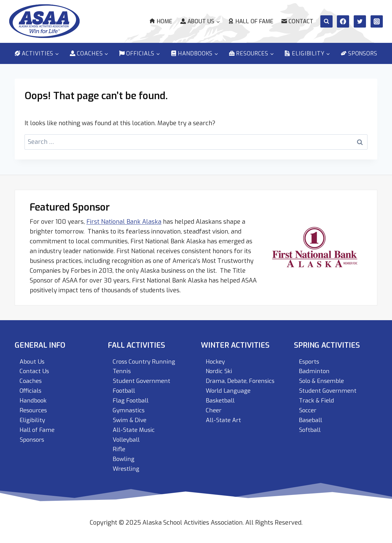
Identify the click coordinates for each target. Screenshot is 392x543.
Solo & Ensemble (323, 381)
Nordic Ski (220, 371)
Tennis (122, 371)
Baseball (311, 420)
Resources (34, 410)
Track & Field (318, 400)
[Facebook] (343, 21)
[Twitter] (360, 21)
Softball (311, 430)
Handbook (34, 400)
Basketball (221, 400)
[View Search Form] (326, 21)
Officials (31, 390)
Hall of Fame (251, 21)
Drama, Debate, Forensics (242, 381)
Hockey (216, 361)
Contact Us (35, 371)
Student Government (142, 381)
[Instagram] (377, 21)
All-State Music (134, 430)
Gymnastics (129, 410)
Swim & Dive (130, 420)
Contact (297, 21)
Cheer (214, 410)
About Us (32, 361)
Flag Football (132, 400)
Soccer (308, 410)
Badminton (314, 371)
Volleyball (127, 439)
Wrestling (127, 469)
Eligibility (33, 420)
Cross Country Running (145, 361)
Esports (310, 361)
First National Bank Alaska (124, 221)
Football (125, 390)
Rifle (119, 449)
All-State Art (224, 420)
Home (161, 21)
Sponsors (359, 54)
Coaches (31, 381)
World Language (229, 390)
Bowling (124, 459)
